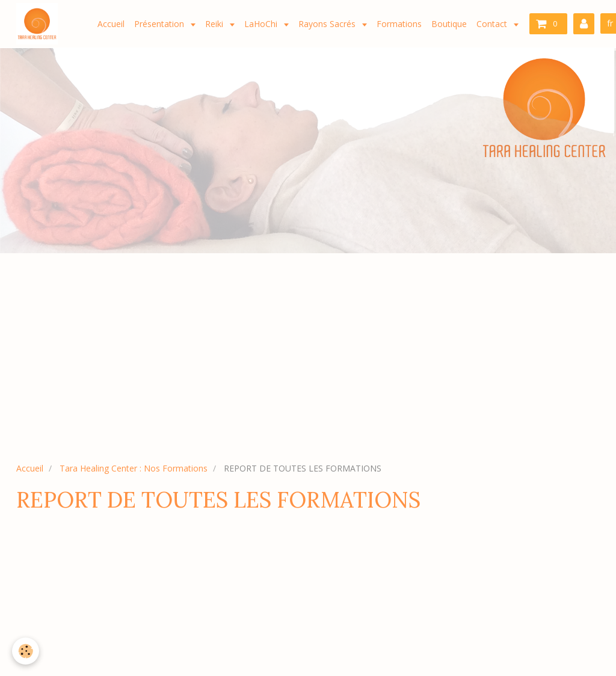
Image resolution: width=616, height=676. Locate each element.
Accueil (111, 24)
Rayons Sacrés (328, 24)
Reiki (215, 24)
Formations (399, 24)
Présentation (160, 24)
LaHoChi (262, 24)
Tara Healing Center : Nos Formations (134, 468)
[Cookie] (26, 651)
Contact (493, 24)
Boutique (449, 24)
